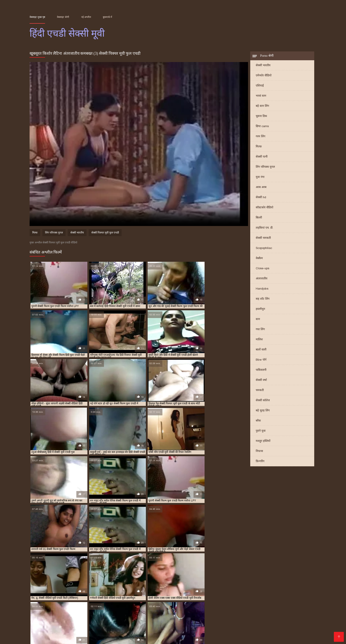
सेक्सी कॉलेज (263, 401)
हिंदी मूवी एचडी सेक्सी (96, 603)
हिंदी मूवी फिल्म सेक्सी (252, 627)
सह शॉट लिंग (263, 299)
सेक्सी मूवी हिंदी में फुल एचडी (85, 600)
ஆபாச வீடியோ (194, 627)
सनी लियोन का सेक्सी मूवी (239, 620)
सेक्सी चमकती (263, 238)
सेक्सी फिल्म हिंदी (230, 631)
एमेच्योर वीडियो (264, 76)
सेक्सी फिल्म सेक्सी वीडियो (227, 613)
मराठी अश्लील (189, 617)
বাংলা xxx (246, 634)
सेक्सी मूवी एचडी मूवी (211, 598)
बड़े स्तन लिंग (262, 106)
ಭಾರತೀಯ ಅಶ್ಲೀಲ (84, 617)
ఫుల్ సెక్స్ (252, 624)
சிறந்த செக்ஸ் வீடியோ (194, 638)
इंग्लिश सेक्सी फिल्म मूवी (190, 624)
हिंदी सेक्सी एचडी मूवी (203, 603)
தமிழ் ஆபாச (108, 634)
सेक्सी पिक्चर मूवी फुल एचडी (105, 233)
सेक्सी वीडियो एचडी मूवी (112, 600)
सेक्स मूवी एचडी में (227, 595)
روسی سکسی (85, 634)
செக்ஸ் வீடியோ (165, 617)
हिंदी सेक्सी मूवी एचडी (58, 605)
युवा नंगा (260, 177)
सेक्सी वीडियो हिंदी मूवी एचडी (196, 600)
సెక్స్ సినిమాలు (196, 613)
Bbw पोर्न (261, 360)
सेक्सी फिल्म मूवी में (168, 634)
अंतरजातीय (262, 279)
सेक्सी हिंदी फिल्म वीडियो (137, 634)
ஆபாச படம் (284, 617)
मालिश (259, 340)
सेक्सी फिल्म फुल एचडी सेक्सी (138, 598)
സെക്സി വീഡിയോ (162, 631)
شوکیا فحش (61, 624)
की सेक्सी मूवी (290, 631)
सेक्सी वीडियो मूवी (195, 634)
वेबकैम (259, 259)
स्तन (258, 319)
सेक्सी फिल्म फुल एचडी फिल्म (82, 598)
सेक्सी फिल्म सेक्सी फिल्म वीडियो (94, 624)
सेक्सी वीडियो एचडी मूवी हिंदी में (140, 600)
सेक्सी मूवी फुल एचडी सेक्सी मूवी (287, 598)
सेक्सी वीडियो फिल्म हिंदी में (199, 631)
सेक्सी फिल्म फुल (294, 634)
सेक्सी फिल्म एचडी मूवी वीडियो (52, 598)
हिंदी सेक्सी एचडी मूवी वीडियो (229, 603)
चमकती (260, 391)
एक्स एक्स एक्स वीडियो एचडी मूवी (45, 595)
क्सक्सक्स (215, 624)
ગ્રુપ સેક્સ (252, 631)
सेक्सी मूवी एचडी (191, 598)
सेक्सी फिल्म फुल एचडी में (110, 598)
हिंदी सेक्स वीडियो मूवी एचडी (177, 603)
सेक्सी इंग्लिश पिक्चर (223, 634)
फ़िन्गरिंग (260, 462)
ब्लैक (258, 421)
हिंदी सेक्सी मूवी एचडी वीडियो (84, 605)
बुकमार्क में (107, 17)
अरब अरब (261, 187)
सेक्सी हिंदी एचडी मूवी (249, 600)
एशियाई (260, 86)
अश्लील (105, 631)
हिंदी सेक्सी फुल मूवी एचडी (287, 603)
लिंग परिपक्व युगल (265, 167)
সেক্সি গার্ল (265, 617)
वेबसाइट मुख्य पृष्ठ (37, 17)
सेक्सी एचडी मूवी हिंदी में (250, 595)
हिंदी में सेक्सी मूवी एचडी (150, 603)
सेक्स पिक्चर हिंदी (280, 627)
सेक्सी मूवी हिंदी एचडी (58, 600)
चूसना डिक (261, 116)
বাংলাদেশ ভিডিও (243, 617)
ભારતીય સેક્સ (293, 620)
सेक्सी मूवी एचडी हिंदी (234, 598)
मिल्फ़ (259, 147)
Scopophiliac (264, 248)
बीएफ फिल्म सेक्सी (268, 634)
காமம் (34, 617)
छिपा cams (262, 127)
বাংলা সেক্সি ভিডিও (44, 613)
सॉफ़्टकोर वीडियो (264, 208)
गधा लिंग (260, 330)
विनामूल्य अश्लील (163, 638)
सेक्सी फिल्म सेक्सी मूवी (57, 634)
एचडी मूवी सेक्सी (95, 595)
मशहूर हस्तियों (263, 441)
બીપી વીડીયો (88, 613)
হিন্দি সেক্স (107, 613)
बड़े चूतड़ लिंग (263, 411)
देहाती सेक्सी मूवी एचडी (187, 595)
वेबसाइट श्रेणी (63, 17)
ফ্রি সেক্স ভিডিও (270, 620)
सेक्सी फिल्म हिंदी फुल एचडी (167, 598)
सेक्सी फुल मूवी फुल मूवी (127, 631)
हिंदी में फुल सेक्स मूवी (176, 620)
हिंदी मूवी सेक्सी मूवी (55, 617)
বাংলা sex (254, 613)
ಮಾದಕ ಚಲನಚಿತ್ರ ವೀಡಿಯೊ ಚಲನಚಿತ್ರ (145, 624)
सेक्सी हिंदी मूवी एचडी (272, 600)
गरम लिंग (260, 137)
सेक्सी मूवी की (46, 631)
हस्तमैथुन (260, 309)
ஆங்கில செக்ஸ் (128, 613)
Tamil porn (106, 617)
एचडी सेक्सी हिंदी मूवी (163, 595)
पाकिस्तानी (261, 370)
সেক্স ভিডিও (65, 620)
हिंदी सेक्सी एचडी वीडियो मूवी (258, 603)
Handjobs (262, 289)
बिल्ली (259, 218)
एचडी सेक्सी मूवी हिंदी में (139, 595)
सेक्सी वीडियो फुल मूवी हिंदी (141, 620)
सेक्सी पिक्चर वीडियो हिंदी (133, 638)
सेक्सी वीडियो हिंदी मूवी (71, 638)
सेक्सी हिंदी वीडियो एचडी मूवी (298, 600)
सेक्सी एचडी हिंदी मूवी (274, 595)
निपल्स (259, 451)
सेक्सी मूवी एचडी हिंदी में (258, 598)
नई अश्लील (86, 17)
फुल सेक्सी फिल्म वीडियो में (88, 627)
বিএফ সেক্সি (68, 613)
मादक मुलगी (270, 631)
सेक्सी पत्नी (262, 157)
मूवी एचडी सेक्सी (208, 595)
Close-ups (262, 269)
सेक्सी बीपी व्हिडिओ (276, 613)
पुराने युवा (261, 431)
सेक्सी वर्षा (261, 380)
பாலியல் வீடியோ (214, 617)
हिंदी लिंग (114, 627)
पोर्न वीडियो (113, 620)
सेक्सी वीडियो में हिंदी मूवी (134, 617)
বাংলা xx (44, 624)
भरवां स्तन (261, 96)
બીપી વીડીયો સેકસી (90, 620)
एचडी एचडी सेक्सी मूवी (73, 595)
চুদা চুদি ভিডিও (172, 613)
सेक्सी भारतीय (263, 66)
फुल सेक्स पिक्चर (303, 613)
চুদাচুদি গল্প (151, 613)
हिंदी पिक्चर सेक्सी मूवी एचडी (43, 603)
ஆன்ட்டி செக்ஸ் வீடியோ (160, 627)
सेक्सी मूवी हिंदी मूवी (222, 627)
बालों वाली (261, 350)
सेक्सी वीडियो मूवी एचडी (168, 600)
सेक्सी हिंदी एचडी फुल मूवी (224, 600)
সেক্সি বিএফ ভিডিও (206, 620)
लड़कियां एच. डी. (264, 228)
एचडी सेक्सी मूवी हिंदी (115, 595)
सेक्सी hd (261, 198)
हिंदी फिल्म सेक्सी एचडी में (71, 603)
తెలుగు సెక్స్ (130, 627)
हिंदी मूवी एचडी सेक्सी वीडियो (122, 603)
